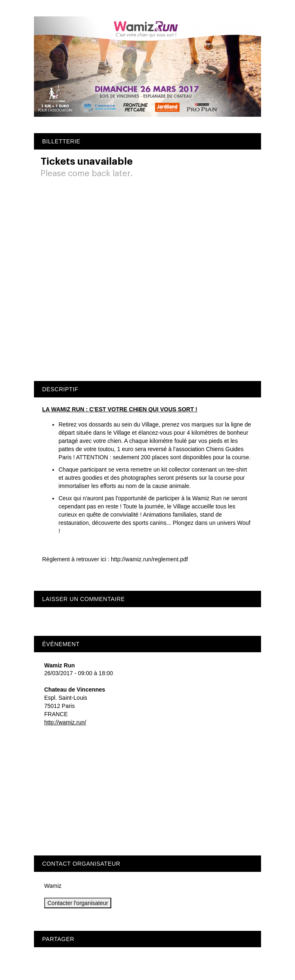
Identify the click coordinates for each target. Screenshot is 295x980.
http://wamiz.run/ (65, 722)
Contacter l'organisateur (78, 903)
